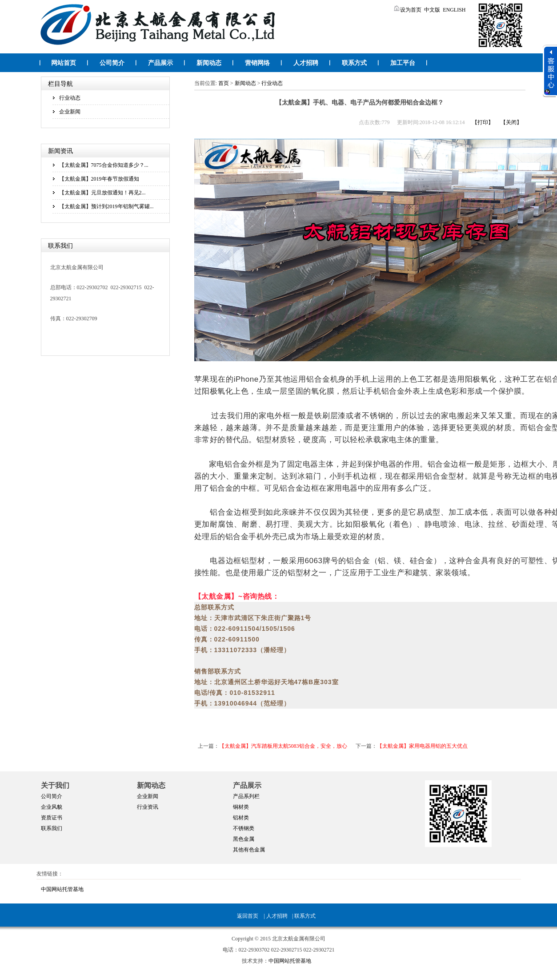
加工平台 (403, 63)
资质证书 (52, 818)
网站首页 (64, 63)
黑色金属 (244, 839)
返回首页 (248, 916)
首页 (224, 83)
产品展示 (160, 63)
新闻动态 (209, 63)
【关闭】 (511, 122)
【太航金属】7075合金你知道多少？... (104, 165)
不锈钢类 (244, 828)
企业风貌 (52, 807)
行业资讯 (148, 807)
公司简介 (112, 63)
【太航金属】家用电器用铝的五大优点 (422, 746)
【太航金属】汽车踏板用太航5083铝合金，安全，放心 (283, 746)
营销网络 (257, 63)
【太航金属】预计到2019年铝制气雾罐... (106, 206)
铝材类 (241, 818)
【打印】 (483, 122)
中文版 (432, 10)
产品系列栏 (246, 796)
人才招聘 (306, 63)
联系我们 (52, 828)
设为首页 (407, 10)
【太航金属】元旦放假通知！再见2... (102, 193)
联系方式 (354, 63)
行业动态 (70, 98)
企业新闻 (70, 112)
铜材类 (241, 807)
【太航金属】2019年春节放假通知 (99, 179)
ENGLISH (454, 10)
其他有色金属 (249, 850)
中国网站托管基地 (62, 889)
